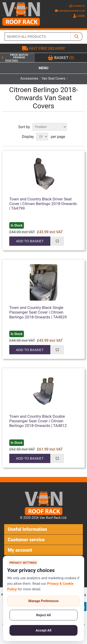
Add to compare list (57, 241)
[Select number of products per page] (42, 137)
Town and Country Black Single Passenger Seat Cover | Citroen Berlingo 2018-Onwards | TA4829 (38, 312)
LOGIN (79, 16)
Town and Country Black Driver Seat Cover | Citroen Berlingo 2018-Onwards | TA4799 (43, 204)
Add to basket (30, 241)
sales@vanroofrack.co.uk (70, 11)
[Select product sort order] (50, 127)
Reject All (43, 615)
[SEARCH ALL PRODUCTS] (38, 37)
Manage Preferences (43, 601)
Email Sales (12, 60)
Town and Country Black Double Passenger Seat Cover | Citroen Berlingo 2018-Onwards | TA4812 (38, 421)
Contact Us (79, 6)
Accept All (44, 630)
